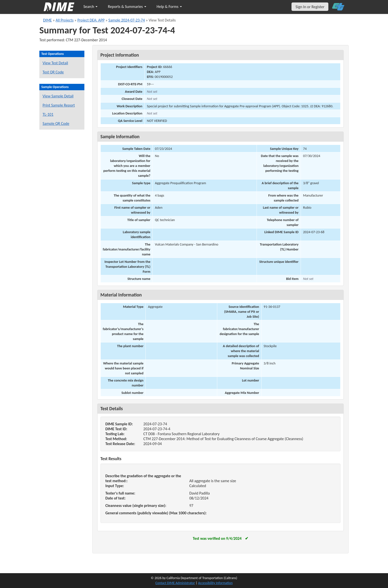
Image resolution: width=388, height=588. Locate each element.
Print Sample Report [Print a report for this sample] (59, 105)
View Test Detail (55, 63)
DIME (47, 20)
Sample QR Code (56, 124)
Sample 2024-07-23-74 (127, 20)
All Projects (65, 20)
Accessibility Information (215, 583)
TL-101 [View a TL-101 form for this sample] (48, 114)
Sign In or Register (310, 7)
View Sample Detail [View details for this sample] (58, 96)
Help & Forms (169, 7)
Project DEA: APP (91, 20)
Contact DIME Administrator (175, 583)
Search (90, 7)
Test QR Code (53, 72)
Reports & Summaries (127, 7)
